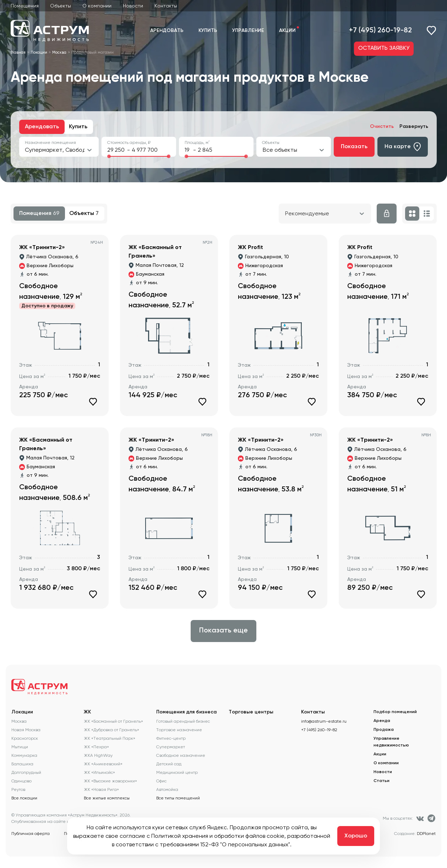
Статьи (381, 781)
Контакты (166, 6)
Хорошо (356, 836)
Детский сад (169, 764)
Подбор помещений (395, 712)
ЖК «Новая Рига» (101, 789)
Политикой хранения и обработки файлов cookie (218, 836)
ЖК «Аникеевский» (103, 764)
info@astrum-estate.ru (324, 721)
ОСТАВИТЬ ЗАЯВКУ (384, 48)
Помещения (25, 6)
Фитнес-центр (171, 738)
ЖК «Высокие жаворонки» (110, 781)
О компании (97, 6)
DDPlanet (426, 834)
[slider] (109, 156)
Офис (161, 781)
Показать (354, 147)
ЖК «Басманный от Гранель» (113, 721)
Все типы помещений (178, 798)
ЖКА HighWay (98, 755)
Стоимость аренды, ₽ (129, 142)
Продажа (384, 730)
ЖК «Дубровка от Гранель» (111, 730)
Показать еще (223, 631)
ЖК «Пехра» (96, 747)
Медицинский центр (177, 772)
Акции (287, 31)
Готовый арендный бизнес (183, 721)
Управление (248, 31)
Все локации (24, 798)
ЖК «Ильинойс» (99, 772)
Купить (208, 31)
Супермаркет (171, 747)
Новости (133, 6)
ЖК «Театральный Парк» (110, 738)
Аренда (382, 721)
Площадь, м (197, 142)
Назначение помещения (50, 142)
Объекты (61, 6)
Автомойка (167, 789)
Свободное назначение (181, 755)
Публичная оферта (31, 834)
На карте (403, 147)
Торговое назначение (179, 730)
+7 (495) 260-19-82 (380, 31)
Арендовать (167, 31)
